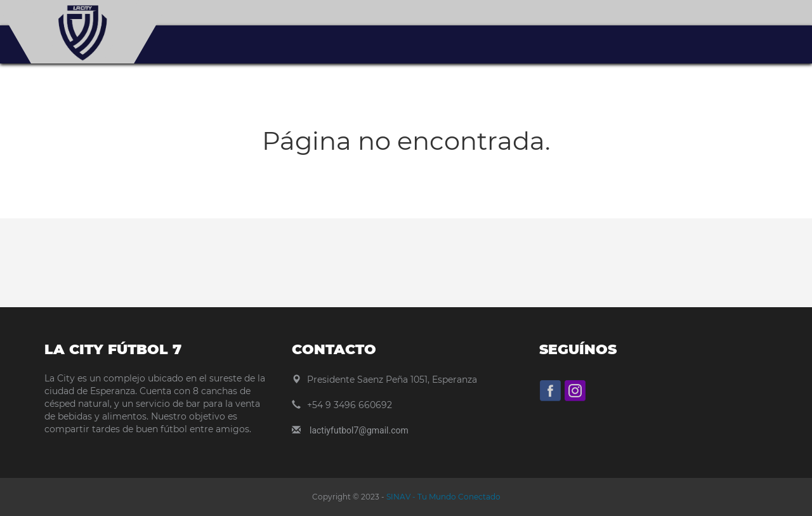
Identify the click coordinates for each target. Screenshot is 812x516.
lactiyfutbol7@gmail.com (359, 430)
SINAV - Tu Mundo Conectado (442, 497)
